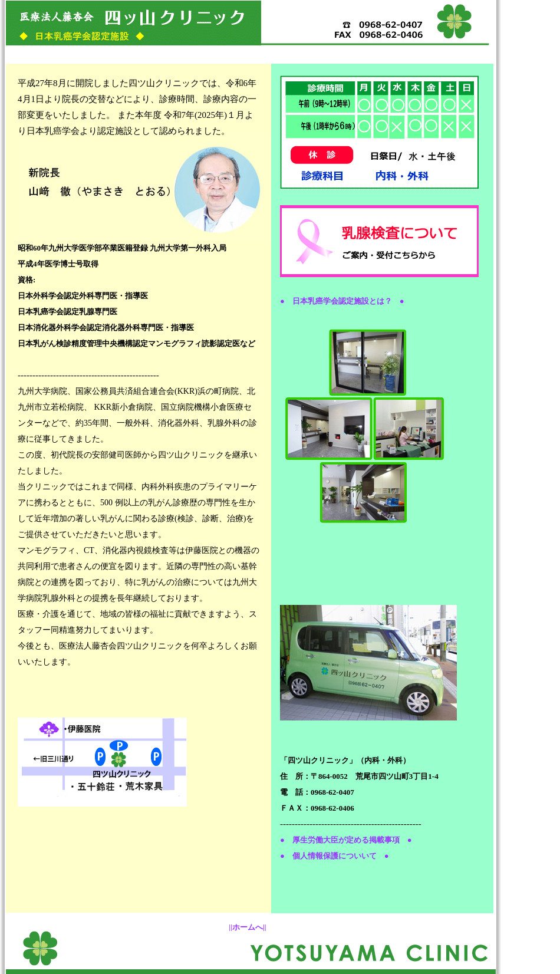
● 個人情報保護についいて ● (335, 856)
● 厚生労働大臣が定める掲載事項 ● (346, 840)
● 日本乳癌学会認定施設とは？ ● (342, 301)
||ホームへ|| (247, 927)
